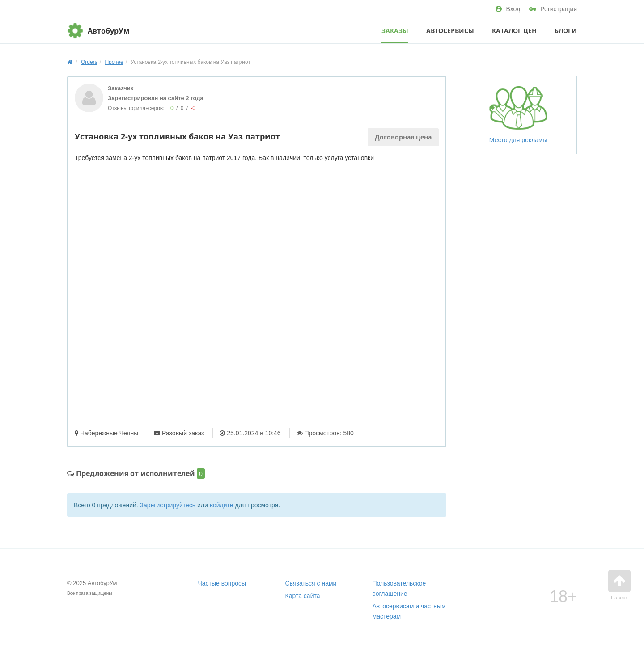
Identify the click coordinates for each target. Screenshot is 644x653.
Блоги (566, 31)
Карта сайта (303, 596)
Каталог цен (514, 31)
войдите (222, 505)
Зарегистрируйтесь (168, 505)
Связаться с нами (311, 583)
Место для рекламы (518, 114)
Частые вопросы (222, 583)
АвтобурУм (109, 31)
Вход (508, 9)
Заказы (395, 31)
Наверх (619, 585)
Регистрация (553, 9)
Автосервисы (450, 31)
